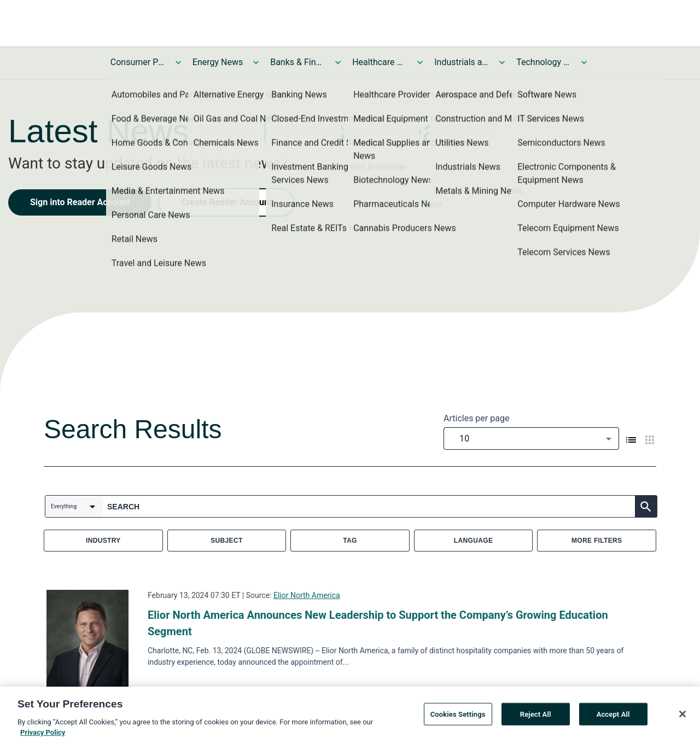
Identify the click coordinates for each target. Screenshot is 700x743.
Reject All (536, 717)
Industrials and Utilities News (462, 62)
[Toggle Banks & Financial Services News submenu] (338, 62)
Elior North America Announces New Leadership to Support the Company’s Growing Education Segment (378, 623)
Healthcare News (380, 62)
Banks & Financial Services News (297, 62)
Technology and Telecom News (544, 62)
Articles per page (476, 418)
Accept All (613, 717)
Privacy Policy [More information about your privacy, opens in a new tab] (43, 736)
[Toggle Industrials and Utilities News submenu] (502, 62)
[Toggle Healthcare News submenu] (420, 62)
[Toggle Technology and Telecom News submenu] (584, 62)
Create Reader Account (226, 202)
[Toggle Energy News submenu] (256, 62)
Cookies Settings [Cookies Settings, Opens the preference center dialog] (458, 717)
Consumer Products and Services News (138, 62)
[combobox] (531, 439)
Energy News (218, 62)
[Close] (682, 717)
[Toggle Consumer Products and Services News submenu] (178, 62)
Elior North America (307, 595)
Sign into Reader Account (80, 202)
